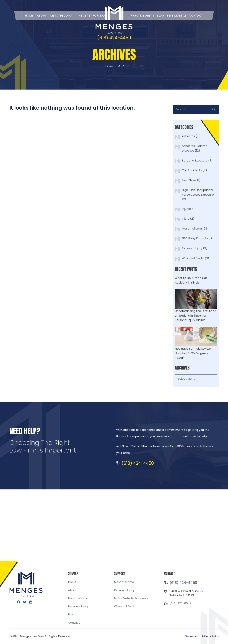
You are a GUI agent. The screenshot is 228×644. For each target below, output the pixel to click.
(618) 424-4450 (114, 38)
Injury (186, 219)
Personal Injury (192, 248)
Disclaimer (191, 636)
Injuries (187, 209)
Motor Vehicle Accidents (131, 598)
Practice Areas (142, 16)
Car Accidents (192, 170)
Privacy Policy (210, 636)
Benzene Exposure (195, 161)
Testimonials (177, 16)
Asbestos (188, 136)
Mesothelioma (61, 16)
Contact (196, 16)
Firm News (189, 180)
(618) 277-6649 (180, 603)
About (42, 16)
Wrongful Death (193, 258)
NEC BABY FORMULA (92, 16)
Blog (160, 16)
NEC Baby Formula (195, 238)
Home (29, 16)
